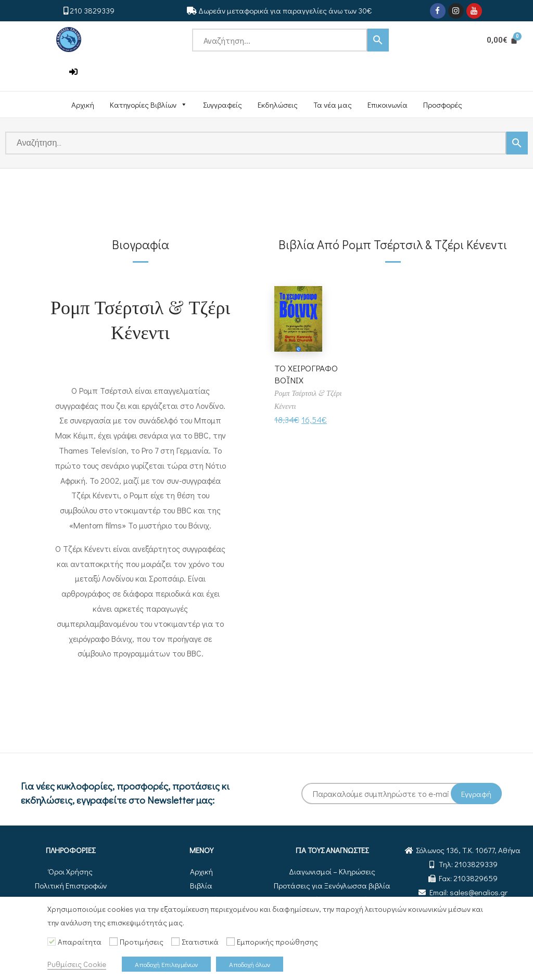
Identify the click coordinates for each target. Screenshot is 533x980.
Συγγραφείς (223, 105)
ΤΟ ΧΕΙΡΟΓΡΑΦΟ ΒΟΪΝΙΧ (307, 374)
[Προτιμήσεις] (113, 942)
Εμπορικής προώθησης (277, 942)
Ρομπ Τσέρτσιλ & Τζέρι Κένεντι (140, 319)
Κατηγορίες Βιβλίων (149, 105)
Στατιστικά (200, 942)
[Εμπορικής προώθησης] (231, 942)
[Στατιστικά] (175, 942)
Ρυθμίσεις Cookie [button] (77, 964)
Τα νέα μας (333, 105)
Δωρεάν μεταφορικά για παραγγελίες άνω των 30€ (285, 10)
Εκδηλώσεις (278, 105)
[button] (73, 72)
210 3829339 (92, 10)
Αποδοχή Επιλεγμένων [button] (166, 964)
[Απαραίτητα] (52, 942)
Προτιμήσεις (142, 942)
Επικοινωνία (388, 105)
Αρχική (83, 105)
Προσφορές (443, 105)
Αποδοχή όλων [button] (250, 964)
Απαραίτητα (80, 942)
